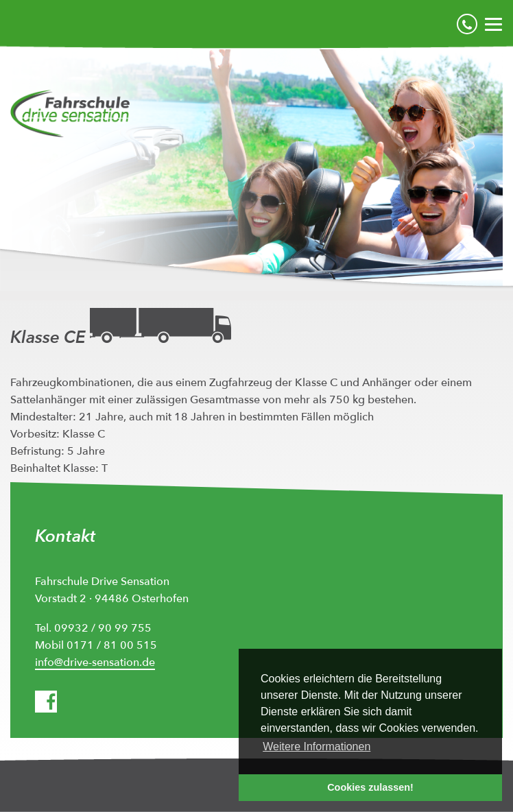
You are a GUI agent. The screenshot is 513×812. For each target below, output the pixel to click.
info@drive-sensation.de (95, 662)
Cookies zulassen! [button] (370, 787)
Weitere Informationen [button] (317, 747)
